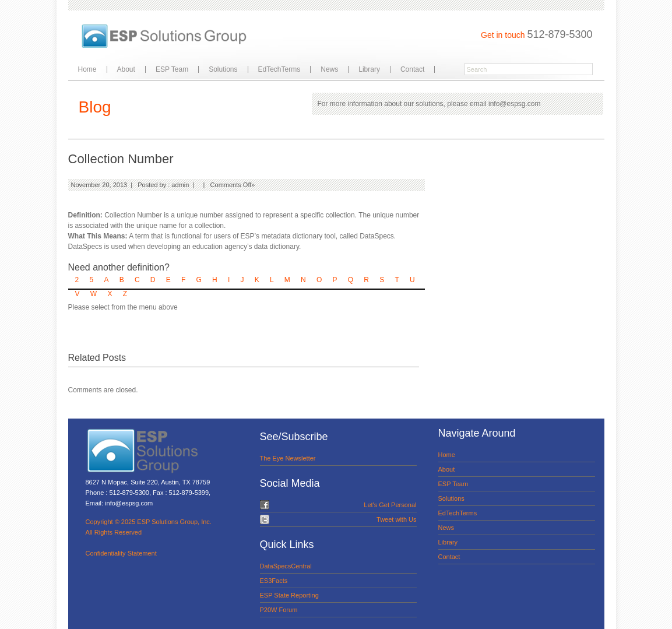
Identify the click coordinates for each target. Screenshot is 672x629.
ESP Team (172, 69)
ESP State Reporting (289, 595)
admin (180, 185)
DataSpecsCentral (286, 566)
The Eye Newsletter (288, 458)
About (126, 69)
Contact (412, 69)
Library (369, 69)
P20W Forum (279, 610)
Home (87, 69)
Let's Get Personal (390, 505)
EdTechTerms (279, 69)
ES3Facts (274, 581)
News (329, 69)
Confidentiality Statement (121, 553)
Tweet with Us (396, 519)
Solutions (223, 69)
